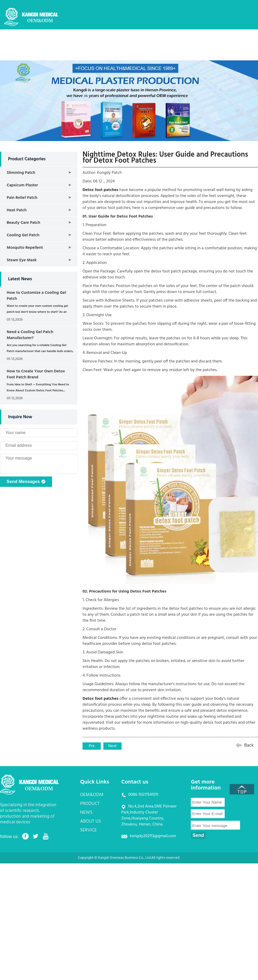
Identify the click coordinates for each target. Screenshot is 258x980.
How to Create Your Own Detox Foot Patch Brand (36, 374)
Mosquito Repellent (25, 248)
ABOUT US (184, 40)
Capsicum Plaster (23, 185)
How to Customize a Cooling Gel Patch (36, 296)
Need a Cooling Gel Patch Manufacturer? (30, 335)
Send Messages (26, 482)
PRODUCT (132, 40)
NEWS (158, 40)
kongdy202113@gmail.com (153, 836)
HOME (73, 40)
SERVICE (213, 40)
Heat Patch (17, 210)
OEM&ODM (101, 40)
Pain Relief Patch (22, 198)
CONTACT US (79, 56)
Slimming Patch (21, 173)
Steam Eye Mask (22, 260)
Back (249, 745)
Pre (92, 746)
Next (113, 746)
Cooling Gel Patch (23, 235)
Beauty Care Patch (24, 223)
